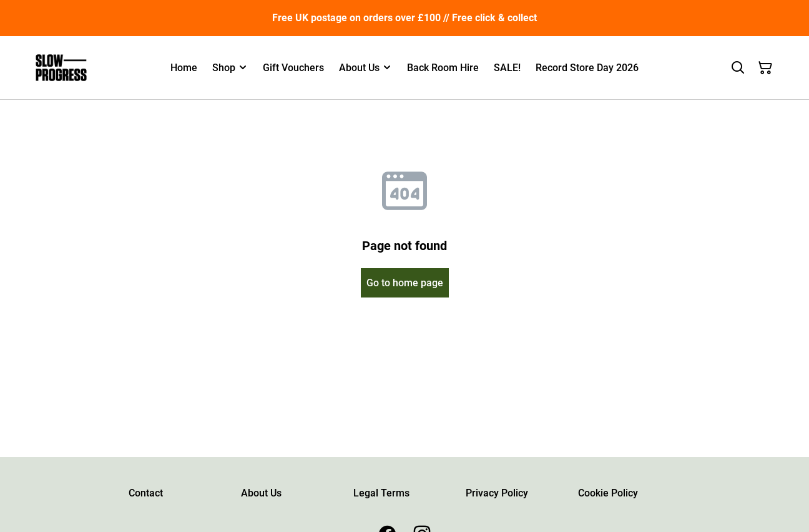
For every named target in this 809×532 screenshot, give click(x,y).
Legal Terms (381, 493)
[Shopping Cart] (765, 68)
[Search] (738, 68)
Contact (146, 493)
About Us (261, 493)
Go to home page (405, 283)
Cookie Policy (608, 493)
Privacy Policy (497, 493)
